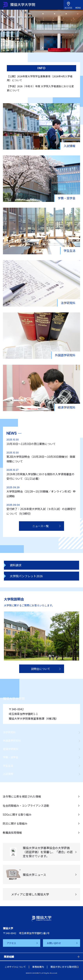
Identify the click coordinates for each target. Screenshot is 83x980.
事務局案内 (38, 967)
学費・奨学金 (11, 757)
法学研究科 (9, 732)
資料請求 (16, 565)
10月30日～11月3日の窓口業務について (31, 444)
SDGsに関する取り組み (17, 814)
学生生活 (8, 766)
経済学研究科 (11, 749)
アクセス (11, 943)
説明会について (41, 669)
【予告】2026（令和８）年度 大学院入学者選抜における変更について (40, 88)
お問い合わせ (54, 943)
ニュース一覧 (41, 526)
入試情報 (8, 774)
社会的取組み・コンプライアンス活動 (26, 806)
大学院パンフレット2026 (26, 576)
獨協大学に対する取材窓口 (64, 967)
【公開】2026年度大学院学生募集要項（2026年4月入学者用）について (40, 78)
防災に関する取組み (15, 823)
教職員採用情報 (12, 833)
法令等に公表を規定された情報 (22, 796)
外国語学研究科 (12, 741)
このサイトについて (15, 967)
